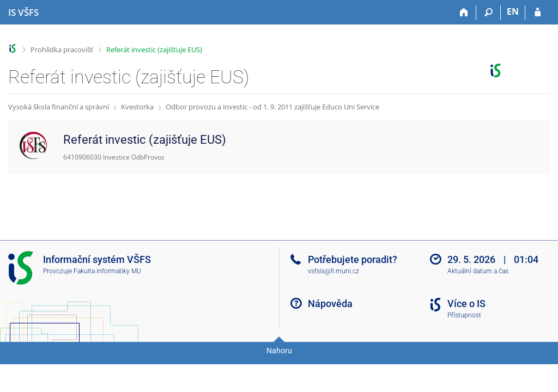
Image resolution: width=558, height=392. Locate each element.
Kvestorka (137, 107)
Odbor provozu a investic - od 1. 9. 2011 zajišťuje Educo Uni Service (272, 107)
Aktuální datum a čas (478, 271)
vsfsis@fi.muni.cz (333, 271)
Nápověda (330, 304)
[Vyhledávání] (489, 13)
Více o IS (466, 304)
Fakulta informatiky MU (107, 271)
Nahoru (279, 351)
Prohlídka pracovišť (62, 50)
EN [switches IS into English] (513, 11)
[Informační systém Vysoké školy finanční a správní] (23, 13)
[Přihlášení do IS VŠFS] (538, 13)
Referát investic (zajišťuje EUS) (154, 50)
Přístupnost (464, 315)
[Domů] (464, 13)
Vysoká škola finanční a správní (59, 107)
